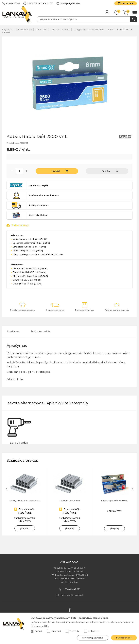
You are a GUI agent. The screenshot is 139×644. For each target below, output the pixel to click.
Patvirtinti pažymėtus (93, 638)
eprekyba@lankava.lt (68, 3)
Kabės (111, 29)
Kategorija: (38, 215)
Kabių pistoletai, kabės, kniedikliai (89, 29)
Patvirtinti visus (124, 638)
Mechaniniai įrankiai (61, 29)
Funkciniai (54, 631)
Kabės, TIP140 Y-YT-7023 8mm (25, 501)
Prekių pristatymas (39, 205)
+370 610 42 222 (11, 3)
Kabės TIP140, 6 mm (70, 501)
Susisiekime (127, 3)
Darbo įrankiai (42, 29)
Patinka (106, 171)
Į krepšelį (56, 171)
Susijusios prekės (40, 331)
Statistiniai (72, 631)
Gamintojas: (38, 185)
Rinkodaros (92, 631)
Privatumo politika (40, 626)
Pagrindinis (7, 29)
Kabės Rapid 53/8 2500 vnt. (115, 501)
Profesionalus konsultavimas (44, 195)
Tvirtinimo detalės (24, 29)
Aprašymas (13, 331)
